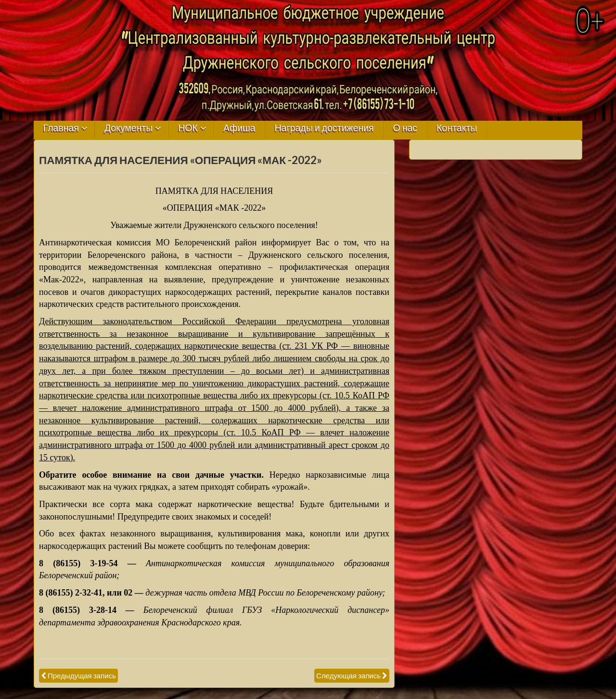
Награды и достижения (324, 128)
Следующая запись (348, 675)
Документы (129, 128)
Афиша (239, 128)
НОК (188, 128)
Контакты (457, 128)
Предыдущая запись (82, 675)
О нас (405, 128)
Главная (61, 128)
